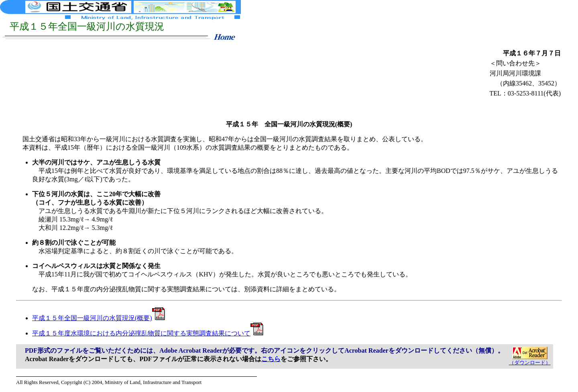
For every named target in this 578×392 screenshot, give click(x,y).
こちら (271, 359)
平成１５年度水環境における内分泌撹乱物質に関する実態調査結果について (148, 333)
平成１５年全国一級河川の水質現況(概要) (99, 318)
